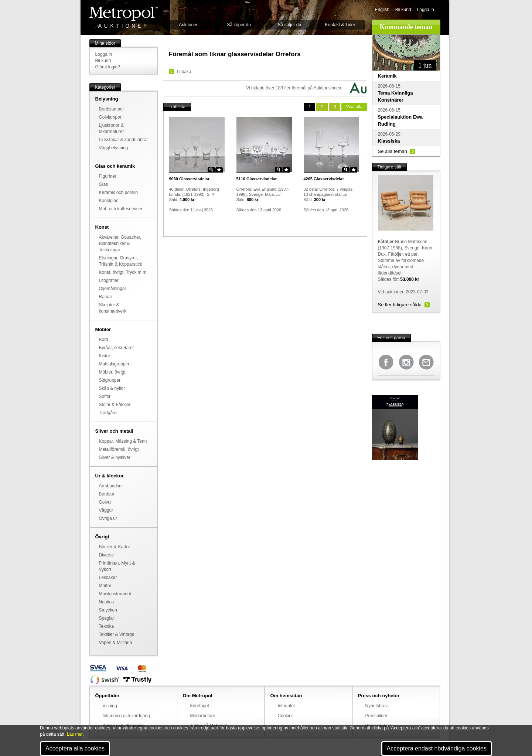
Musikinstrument (115, 594)
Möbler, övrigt (112, 372)
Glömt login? (108, 67)
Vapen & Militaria (116, 643)
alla (354, 107)
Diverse (107, 555)
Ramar (106, 297)
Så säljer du (289, 25)
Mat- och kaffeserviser (121, 209)
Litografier (109, 280)
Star (219, 170)
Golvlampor (110, 117)
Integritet (287, 706)
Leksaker (108, 578)
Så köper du (239, 25)
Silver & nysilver (115, 457)
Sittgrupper (110, 380)
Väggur (106, 510)
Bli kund (403, 10)
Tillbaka (184, 72)
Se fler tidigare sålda (400, 305)
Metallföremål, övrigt (119, 449)
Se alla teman (393, 151)
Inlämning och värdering (126, 716)
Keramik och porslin (118, 193)
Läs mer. (75, 734)
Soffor (105, 396)
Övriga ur (108, 518)
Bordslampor (112, 109)
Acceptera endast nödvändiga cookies (437, 748)
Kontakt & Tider (340, 25)
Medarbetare (203, 716)
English (382, 10)
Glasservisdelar (190, 179)
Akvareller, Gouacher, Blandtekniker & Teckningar (120, 244)
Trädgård (108, 413)
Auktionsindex (328, 88)
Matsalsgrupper (114, 364)
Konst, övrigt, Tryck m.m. (123, 272)
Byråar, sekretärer (117, 348)
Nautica (107, 602)
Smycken (108, 610)
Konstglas (109, 201)
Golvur (105, 502)
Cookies (286, 716)
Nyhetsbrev (377, 706)
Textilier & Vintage (117, 634)
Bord (104, 340)
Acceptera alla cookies (75, 748)
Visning (110, 706)
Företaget (200, 706)
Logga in (426, 10)
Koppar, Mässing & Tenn (123, 441)
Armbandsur (111, 486)
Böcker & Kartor (115, 547)
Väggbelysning (114, 148)
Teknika (107, 626)
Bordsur (107, 494)
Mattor (105, 586)
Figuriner (108, 176)
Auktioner (188, 25)
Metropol (124, 17)
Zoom (211, 170)
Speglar (107, 618)
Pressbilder (376, 716)
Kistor (105, 356)
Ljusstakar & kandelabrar (124, 140)
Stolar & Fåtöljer (115, 405)
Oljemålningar (113, 289)
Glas (104, 184)
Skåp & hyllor (112, 388)
